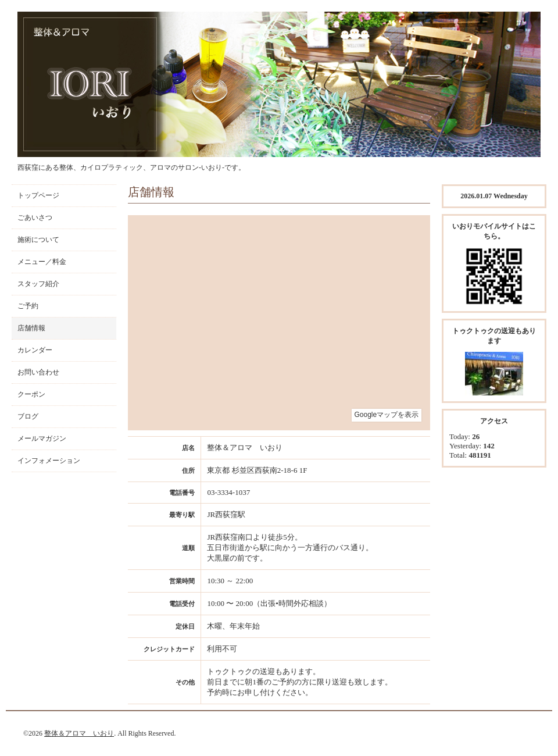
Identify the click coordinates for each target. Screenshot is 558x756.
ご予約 (28, 306)
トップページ (38, 195)
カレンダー (35, 350)
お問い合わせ (38, 372)
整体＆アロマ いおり (79, 733)
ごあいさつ (35, 217)
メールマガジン (42, 438)
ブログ (28, 416)
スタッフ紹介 (38, 284)
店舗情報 (31, 328)
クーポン (31, 394)
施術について (38, 240)
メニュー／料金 (42, 262)
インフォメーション (49, 461)
